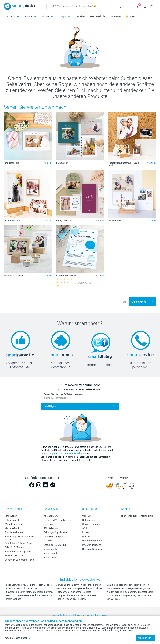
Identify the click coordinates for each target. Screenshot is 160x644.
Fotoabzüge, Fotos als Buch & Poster (20, 538)
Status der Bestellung (55, 545)
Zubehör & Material (15, 547)
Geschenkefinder (98, 16)
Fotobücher (11, 516)
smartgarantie (51, 553)
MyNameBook (12, 528)
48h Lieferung (51, 528)
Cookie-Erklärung (91, 524)
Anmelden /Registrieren (56, 537)
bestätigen (50, 406)
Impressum (88, 532)
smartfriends (50, 549)
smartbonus (50, 557)
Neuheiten (80, 16)
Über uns (87, 516)
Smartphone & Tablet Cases (19, 543)
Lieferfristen (50, 524)
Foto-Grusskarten (14, 532)
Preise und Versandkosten (57, 520)
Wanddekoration (13, 524)
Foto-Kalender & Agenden (18, 552)
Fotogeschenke (13, 520)
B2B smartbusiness (92, 549)
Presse (86, 537)
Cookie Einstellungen (18, 638)
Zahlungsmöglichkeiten (56, 532)
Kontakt (126, 509)
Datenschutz (89, 520)
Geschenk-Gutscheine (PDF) (19, 560)
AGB (85, 528)
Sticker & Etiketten (14, 556)
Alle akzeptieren (144, 638)
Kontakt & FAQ (51, 516)
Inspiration (116, 16)
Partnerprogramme (92, 541)
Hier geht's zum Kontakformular (138, 516)
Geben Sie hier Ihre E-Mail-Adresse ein (64, 394)
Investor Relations (92, 545)
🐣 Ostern (130, 16)
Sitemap (48, 541)
